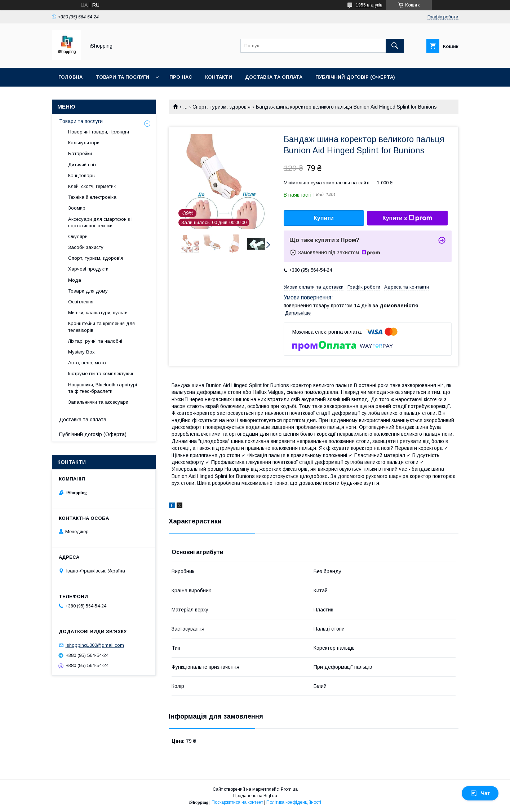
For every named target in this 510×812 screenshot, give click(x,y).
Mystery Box (81, 352)
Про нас (181, 77)
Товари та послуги (122, 77)
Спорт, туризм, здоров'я (221, 107)
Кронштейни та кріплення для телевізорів (101, 327)
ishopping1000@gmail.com (95, 645)
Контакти (219, 77)
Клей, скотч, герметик (92, 186)
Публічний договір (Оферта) (93, 434)
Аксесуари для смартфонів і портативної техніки (100, 222)
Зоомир (77, 208)
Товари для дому (88, 291)
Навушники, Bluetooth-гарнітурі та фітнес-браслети (103, 388)
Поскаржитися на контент (237, 802)
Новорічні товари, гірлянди (99, 132)
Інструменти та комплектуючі (101, 374)
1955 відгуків (369, 5)
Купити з (407, 218)
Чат (480, 793)
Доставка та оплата (274, 77)
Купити (324, 218)
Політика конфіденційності (294, 802)
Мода (75, 280)
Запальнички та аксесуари (98, 402)
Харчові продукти (88, 269)
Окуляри (78, 236)
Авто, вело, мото (87, 363)
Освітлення (81, 302)
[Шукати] (395, 46)
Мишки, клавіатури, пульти (98, 313)
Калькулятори (84, 143)
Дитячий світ (82, 165)
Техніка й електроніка (92, 197)
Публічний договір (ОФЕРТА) (355, 77)
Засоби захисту (86, 247)
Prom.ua (289, 789)
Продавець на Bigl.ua (255, 796)
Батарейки (80, 153)
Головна (70, 77)
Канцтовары (82, 175)
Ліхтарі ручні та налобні (95, 341)
